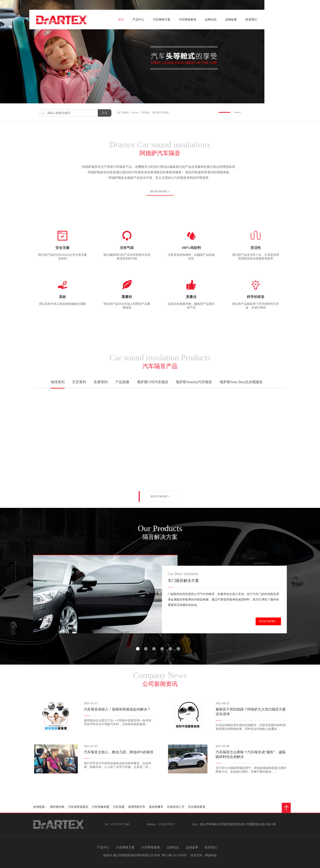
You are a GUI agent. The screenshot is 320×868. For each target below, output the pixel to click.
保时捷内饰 (58, 807)
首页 (121, 20)
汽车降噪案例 (188, 20)
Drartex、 (136, 113)
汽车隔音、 (147, 113)
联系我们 (251, 20)
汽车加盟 (119, 807)
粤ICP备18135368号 (174, 855)
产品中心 (138, 20)
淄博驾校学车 (137, 807)
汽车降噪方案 (162, 20)
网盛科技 (211, 855)
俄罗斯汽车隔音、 (162, 113)
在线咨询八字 (176, 807)
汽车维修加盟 (101, 807)
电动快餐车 (157, 807)
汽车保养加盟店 (79, 807)
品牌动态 (211, 20)
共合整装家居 (197, 807)
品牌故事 (231, 20)
